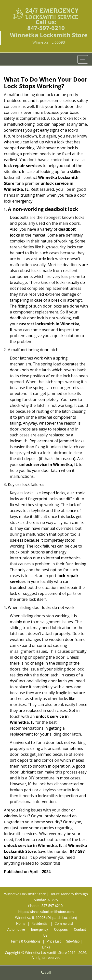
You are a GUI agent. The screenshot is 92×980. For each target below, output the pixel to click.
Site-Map (73, 941)
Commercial (64, 924)
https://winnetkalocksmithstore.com (46, 912)
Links (46, 947)
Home (21, 924)
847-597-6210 (46, 28)
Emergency (39, 929)
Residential (40, 924)
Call (46, 973)
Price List (54, 941)
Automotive (16, 929)
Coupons (61, 929)
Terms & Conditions (26, 941)
